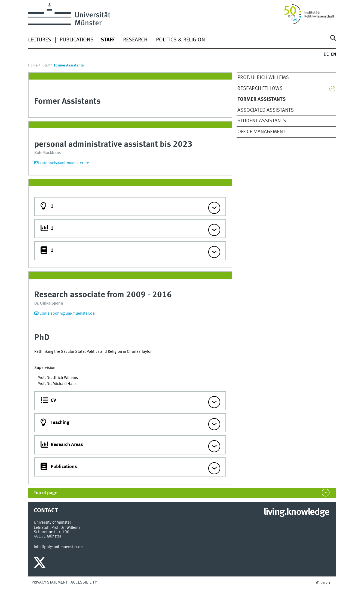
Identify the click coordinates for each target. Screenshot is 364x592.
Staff (46, 65)
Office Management (261, 132)
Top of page (46, 493)
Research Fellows (260, 89)
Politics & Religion (181, 40)
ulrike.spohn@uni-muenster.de (67, 314)
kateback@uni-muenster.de (64, 163)
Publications (77, 40)
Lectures (40, 40)
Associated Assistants (266, 110)
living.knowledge (296, 512)
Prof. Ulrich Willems (263, 78)
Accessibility (84, 582)
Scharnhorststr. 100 (52, 532)
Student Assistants (262, 121)
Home (33, 65)
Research (135, 40)
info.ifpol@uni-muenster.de (58, 547)
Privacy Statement (50, 582)
